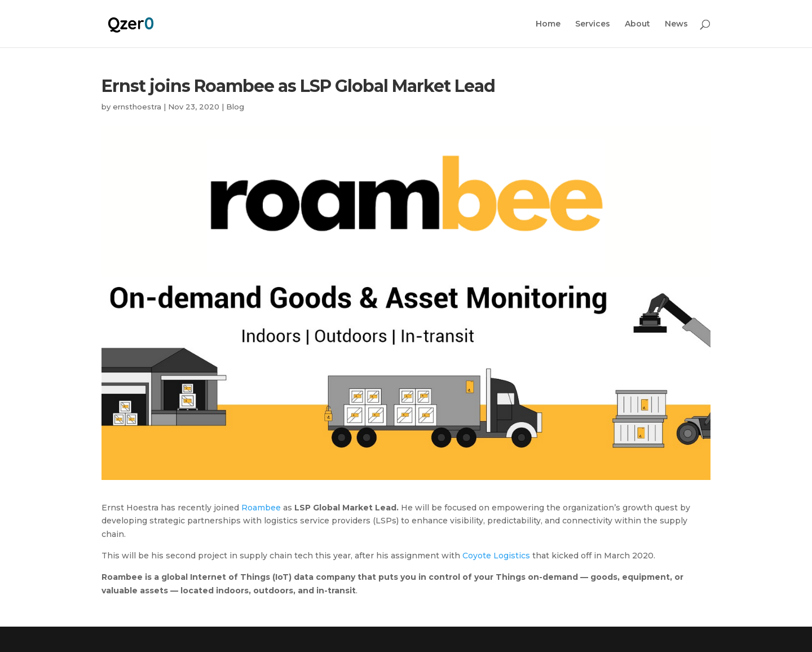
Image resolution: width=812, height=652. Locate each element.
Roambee (261, 508)
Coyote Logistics (496, 556)
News (676, 24)
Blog (235, 107)
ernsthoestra (137, 107)
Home (548, 24)
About (637, 24)
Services (593, 24)
